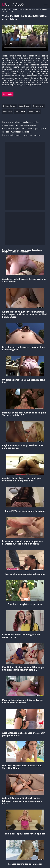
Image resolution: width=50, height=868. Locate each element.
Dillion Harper (9, 106)
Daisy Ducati (24, 106)
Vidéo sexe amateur (10, 9)
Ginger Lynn (39, 106)
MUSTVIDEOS (13, 4)
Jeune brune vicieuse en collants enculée (20, 122)
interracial (23, 9)
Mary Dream (34, 111)
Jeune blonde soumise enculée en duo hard (22, 135)
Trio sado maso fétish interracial (17, 132)
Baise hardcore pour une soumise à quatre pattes (24, 129)
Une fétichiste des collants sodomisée (19, 125)
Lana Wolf (8, 111)
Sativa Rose (20, 111)
